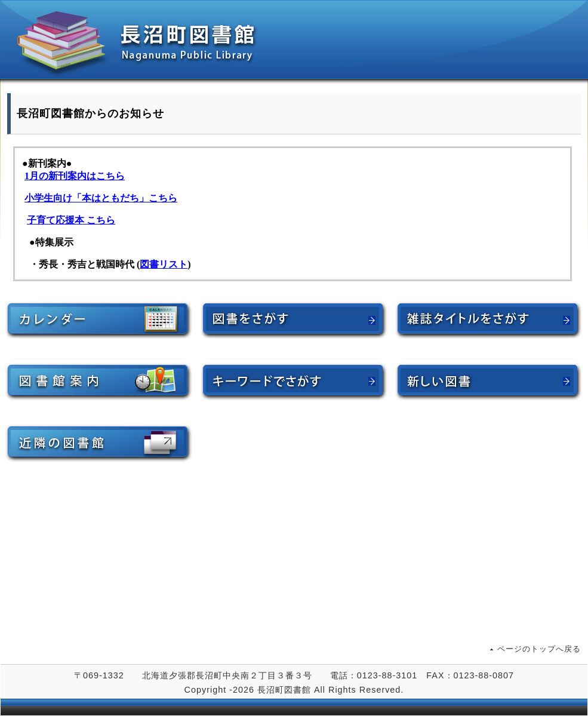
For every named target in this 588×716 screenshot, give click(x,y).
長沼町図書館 (294, 43)
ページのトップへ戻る (539, 649)
